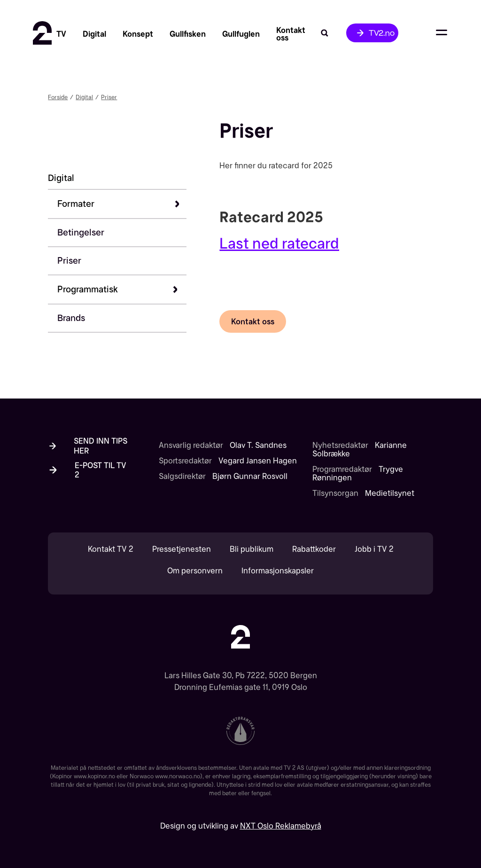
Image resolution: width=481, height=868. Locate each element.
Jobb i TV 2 (374, 549)
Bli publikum (252, 549)
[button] (122, 204)
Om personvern (195, 571)
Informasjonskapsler (278, 571)
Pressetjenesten (182, 549)
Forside (58, 97)
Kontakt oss (253, 321)
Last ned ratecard (279, 243)
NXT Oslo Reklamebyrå (281, 826)
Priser (109, 97)
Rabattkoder (314, 549)
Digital (84, 97)
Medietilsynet (390, 493)
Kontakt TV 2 (111, 549)
